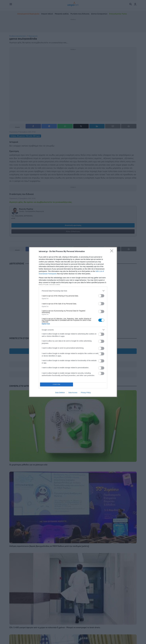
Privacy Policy (86, 393)
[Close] (112, 252)
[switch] (101, 296)
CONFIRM (57, 385)
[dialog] (73, 322)
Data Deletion (60, 393)
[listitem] (73, 291)
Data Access (73, 393)
